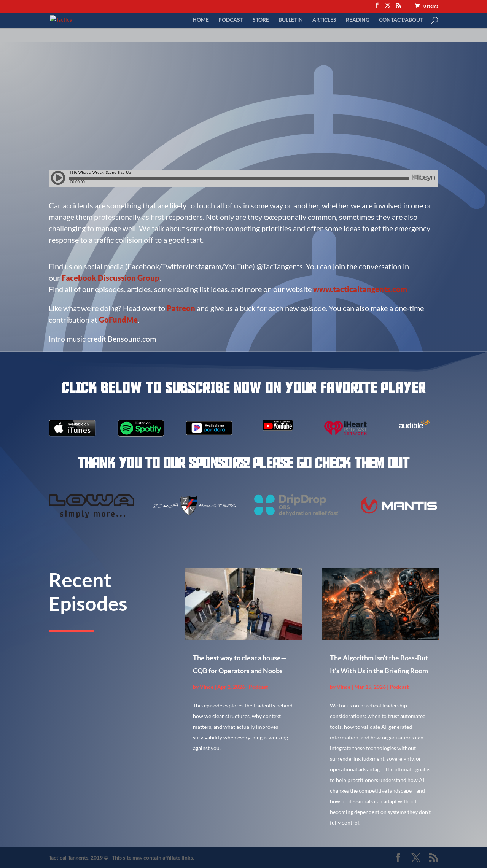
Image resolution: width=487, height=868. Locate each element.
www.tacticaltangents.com (360, 289)
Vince (207, 687)
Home (201, 20)
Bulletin (291, 20)
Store (261, 20)
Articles (324, 20)
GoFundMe (118, 320)
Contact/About (401, 20)
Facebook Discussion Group (111, 278)
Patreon (181, 308)
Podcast (231, 20)
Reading (358, 20)
